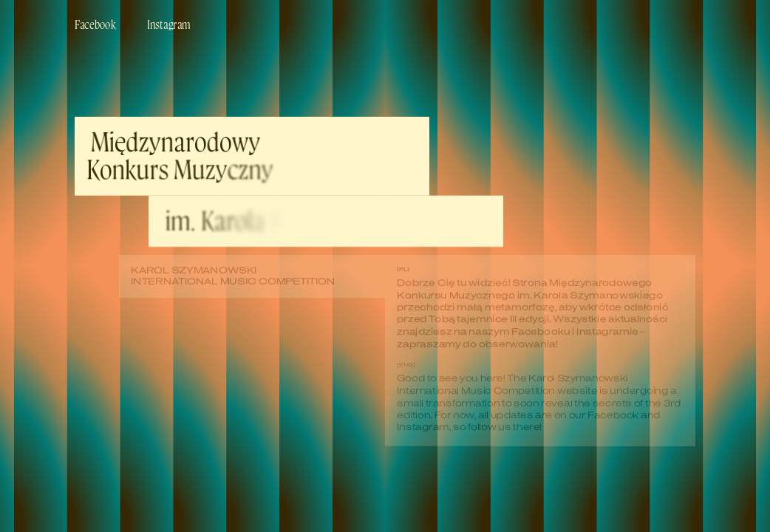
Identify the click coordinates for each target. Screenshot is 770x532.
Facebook (95, 24)
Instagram (169, 24)
